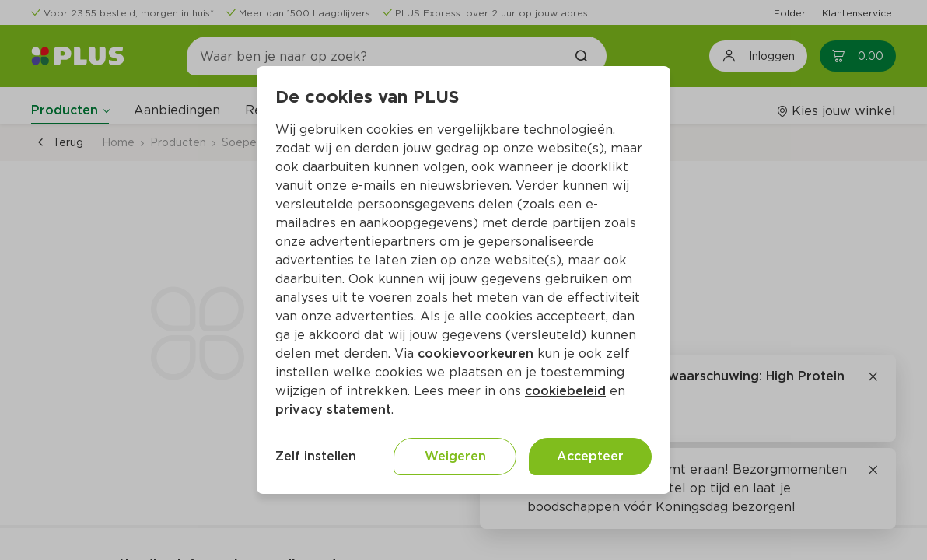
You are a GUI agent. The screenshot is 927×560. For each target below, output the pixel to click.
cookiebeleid (565, 391)
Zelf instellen (316, 456)
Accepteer (590, 456)
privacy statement (333, 409)
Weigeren (455, 456)
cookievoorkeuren (477, 353)
